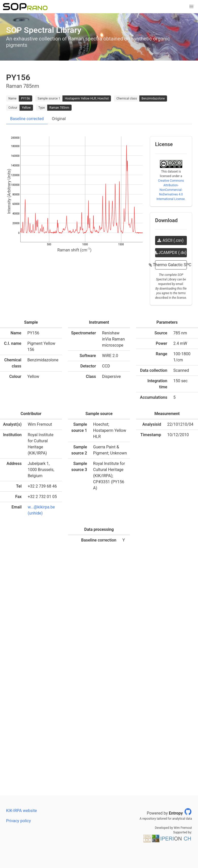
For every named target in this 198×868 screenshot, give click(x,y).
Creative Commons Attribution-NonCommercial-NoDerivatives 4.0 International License (170, 190)
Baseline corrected (27, 119)
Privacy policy (19, 821)
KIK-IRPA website (21, 811)
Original (59, 119)
